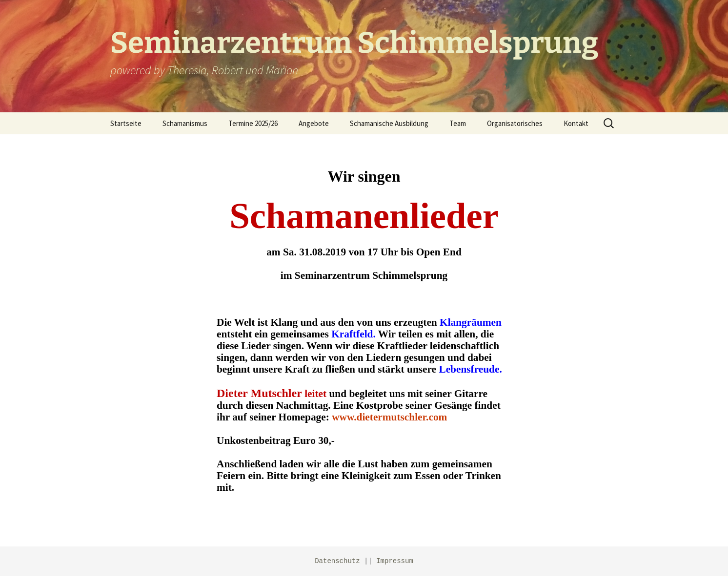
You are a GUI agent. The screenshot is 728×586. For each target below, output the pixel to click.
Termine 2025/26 (253, 123)
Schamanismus (185, 123)
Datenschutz (337, 561)
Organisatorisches (515, 123)
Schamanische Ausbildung (389, 123)
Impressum (395, 561)
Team (458, 123)
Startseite (126, 123)
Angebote (314, 123)
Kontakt (576, 123)
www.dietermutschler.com (389, 417)
